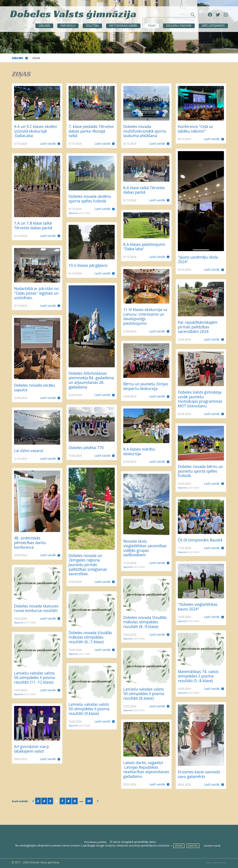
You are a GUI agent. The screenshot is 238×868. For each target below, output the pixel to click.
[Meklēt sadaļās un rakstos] (171, 16)
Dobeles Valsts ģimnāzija (73, 14)
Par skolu (68, 26)
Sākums (44, 26)
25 (89, 801)
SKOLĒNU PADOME (179, 26)
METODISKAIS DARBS (123, 26)
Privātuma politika (96, 842)
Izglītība (92, 26)
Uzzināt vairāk (212, 846)
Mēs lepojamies (213, 26)
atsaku (179, 846)
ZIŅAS (152, 26)
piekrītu (193, 846)
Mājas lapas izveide (216, 863)
